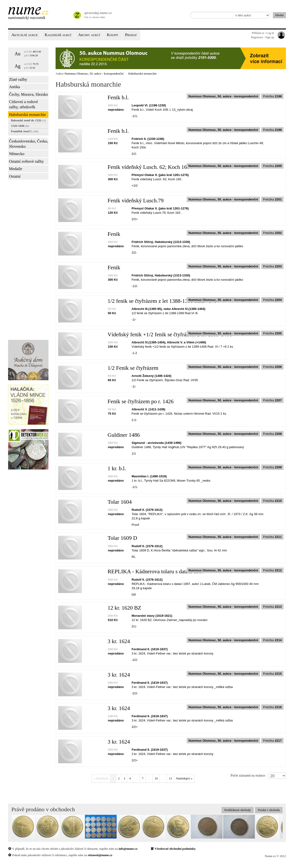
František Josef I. (25, 131)
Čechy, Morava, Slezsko (28, 94)
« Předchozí (101, 778)
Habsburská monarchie (27, 115)
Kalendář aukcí (58, 35)
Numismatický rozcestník (27, 18)
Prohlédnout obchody (238, 810)
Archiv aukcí (89, 35)
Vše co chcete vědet (98, 14)
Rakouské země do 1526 (28, 120)
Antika (14, 87)
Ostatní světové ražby (26, 161)
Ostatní (15, 176)
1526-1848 (20, 126)
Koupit (113, 35)
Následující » (184, 778)
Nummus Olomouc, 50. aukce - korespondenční (94, 74)
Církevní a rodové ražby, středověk (24, 104)
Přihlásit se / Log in (263, 33)
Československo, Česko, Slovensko (29, 144)
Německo (17, 154)
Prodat (131, 35)
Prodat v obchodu (269, 810)
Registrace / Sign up (263, 37)
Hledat (279, 15)
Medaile (16, 169)
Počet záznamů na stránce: (248, 776)
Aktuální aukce (25, 35)
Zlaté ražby (18, 79)
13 (170, 778)
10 (156, 778)
